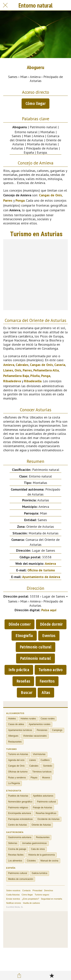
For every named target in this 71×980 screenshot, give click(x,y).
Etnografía (24, 636)
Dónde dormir (51, 624)
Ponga (20, 200)
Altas (46, 693)
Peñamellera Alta (46, 370)
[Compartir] (19, 975)
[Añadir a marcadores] (52, 975)
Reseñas (23, 681)
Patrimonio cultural (36, 647)
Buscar (27, 693)
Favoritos (47, 681)
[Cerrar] (5, 5)
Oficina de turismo (41, 570)
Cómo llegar (35, 104)
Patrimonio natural (35, 658)
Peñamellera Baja (16, 376)
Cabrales (22, 365)
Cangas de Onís (50, 195)
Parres (8, 200)
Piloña (35, 376)
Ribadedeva (12, 381)
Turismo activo (51, 670)
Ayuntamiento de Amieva (41, 577)
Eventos (49, 636)
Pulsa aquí (49, 610)
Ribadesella (33, 381)
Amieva (9, 365)
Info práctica (19, 670)
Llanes (8, 370)
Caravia (60, 365)
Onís (18, 370)
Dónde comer (20, 624)
